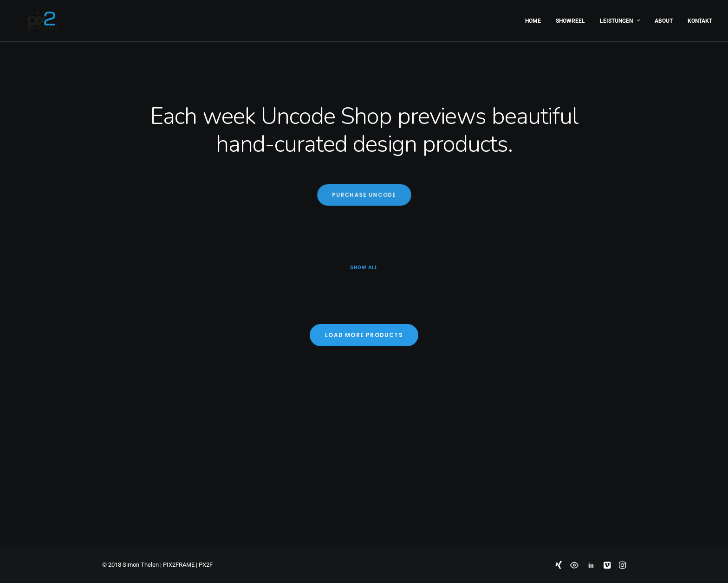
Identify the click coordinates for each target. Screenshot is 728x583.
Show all (364, 268)
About (664, 18)
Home (533, 18)
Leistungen (620, 18)
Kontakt (700, 18)
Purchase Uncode (364, 195)
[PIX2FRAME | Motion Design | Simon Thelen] (32, 18)
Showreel (570, 18)
